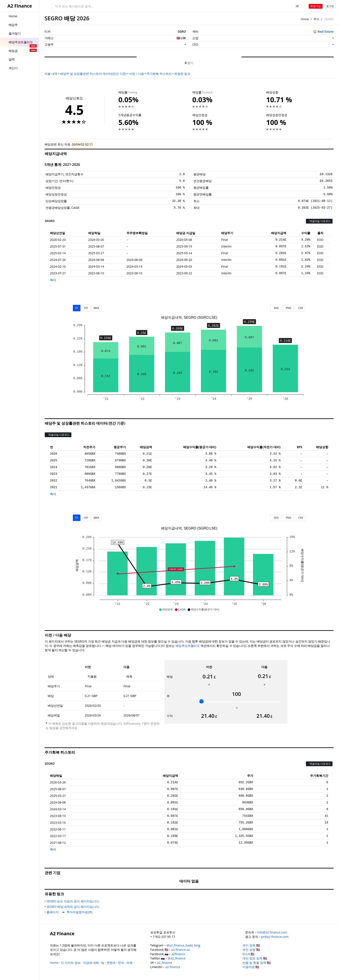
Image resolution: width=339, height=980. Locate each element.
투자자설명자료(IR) (80, 912)
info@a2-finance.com (272, 932)
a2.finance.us (181, 950)
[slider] (201, 701)
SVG (276, 308)
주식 (316, 19)
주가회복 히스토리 (159, 74)
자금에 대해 (91, 963)
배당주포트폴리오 (188, 646)
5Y (77, 308)
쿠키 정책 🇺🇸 (251, 945)
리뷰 (130, 963)
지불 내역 (51, 74)
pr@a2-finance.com (275, 937)
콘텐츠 (111, 963)
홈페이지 (53, 912)
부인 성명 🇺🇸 (251, 950)
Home (305, 19)
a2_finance (165, 963)
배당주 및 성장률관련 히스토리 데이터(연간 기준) (93, 74)
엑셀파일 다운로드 (319, 221)
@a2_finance (177, 958)
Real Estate (325, 31)
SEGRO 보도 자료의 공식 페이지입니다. (74, 901)
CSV (300, 308)
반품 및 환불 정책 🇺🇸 (257, 963)
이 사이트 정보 (71, 963)
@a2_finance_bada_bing (183, 945)
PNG (288, 308)
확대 (53, 280)
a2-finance (173, 967)
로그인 (330, 6)
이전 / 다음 (136, 74)
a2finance (178, 954)
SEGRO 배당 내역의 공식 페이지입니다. (74, 907)
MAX (96, 308)
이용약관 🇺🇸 (251, 967)
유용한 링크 (182, 74)
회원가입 (316, 6)
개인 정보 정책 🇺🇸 (255, 958)
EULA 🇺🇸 (249, 954)
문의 (121, 963)
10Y (86, 308)
